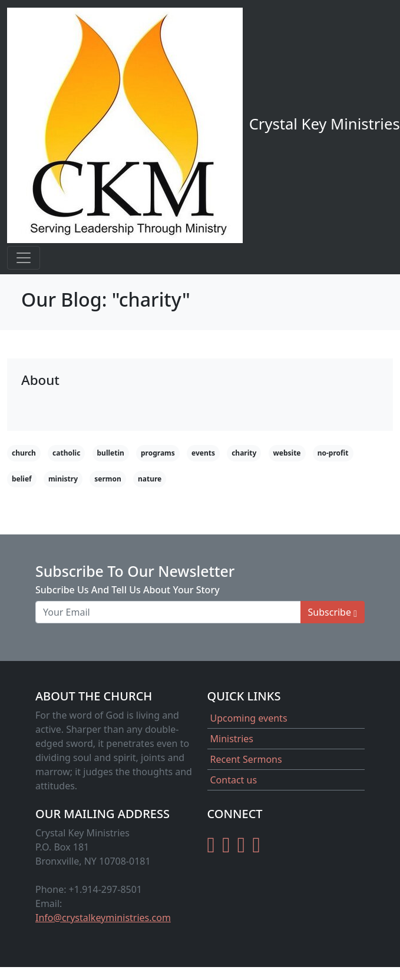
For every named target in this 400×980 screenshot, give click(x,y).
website (287, 453)
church (24, 453)
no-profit (333, 453)
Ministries (232, 739)
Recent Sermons (246, 759)
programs (158, 453)
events (203, 453)
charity (244, 453)
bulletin (111, 453)
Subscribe (333, 612)
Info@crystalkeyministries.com (103, 918)
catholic (66, 453)
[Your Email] (168, 612)
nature (150, 479)
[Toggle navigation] (24, 258)
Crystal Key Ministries (204, 125)
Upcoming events (249, 718)
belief (22, 479)
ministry (63, 479)
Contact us (234, 780)
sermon (108, 479)
